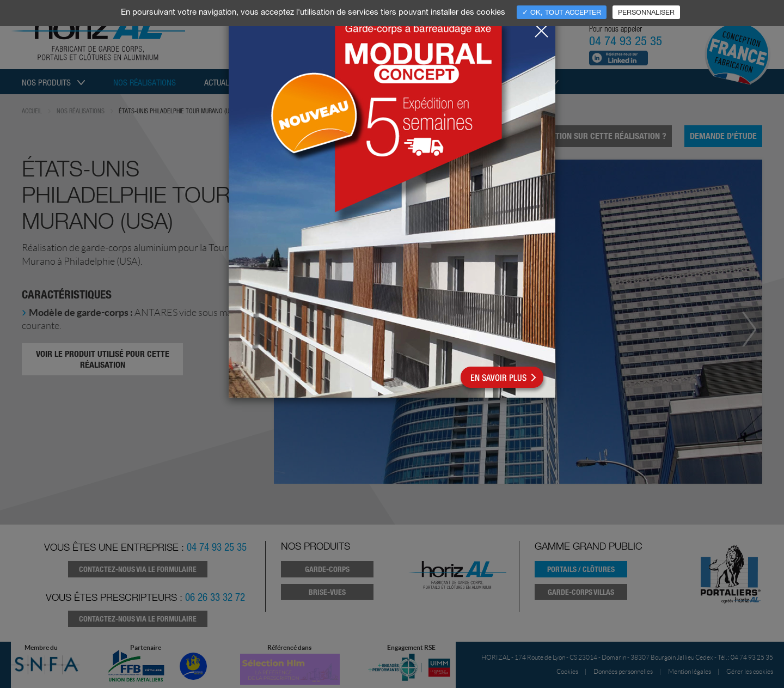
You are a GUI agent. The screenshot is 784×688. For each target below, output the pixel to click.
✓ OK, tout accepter (562, 12)
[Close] (541, 28)
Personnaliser (646, 12)
